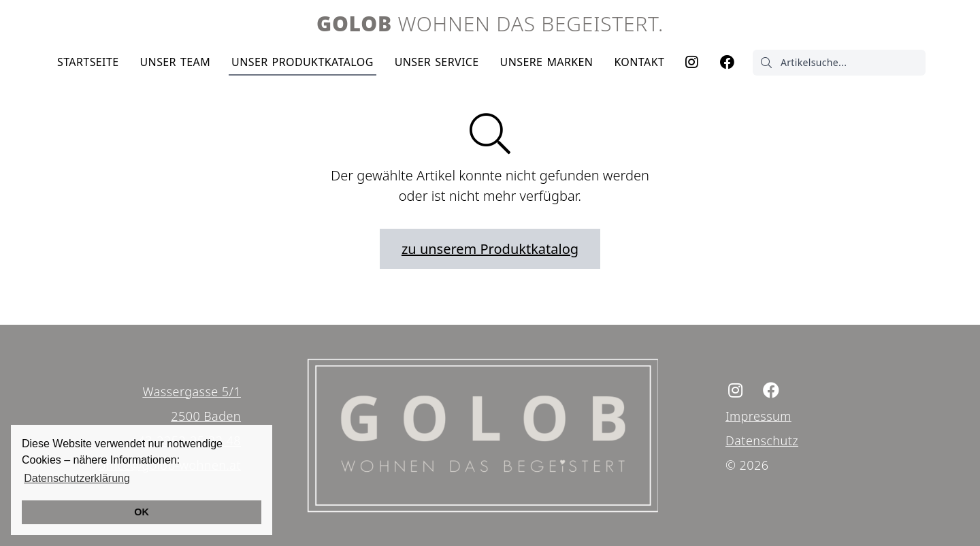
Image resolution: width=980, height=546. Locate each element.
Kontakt (639, 62)
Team (175, 62)
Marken (547, 62)
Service (437, 62)
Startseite (88, 62)
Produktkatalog (303, 62)
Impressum (758, 416)
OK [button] (142, 512)
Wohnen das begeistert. (490, 23)
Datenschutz (762, 440)
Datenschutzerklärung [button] (77, 478)
